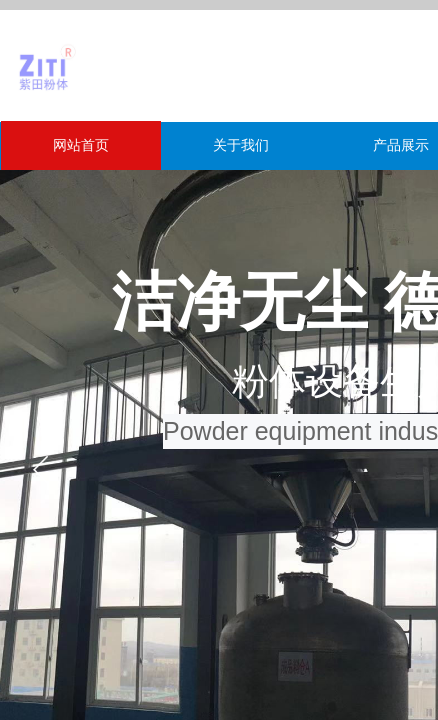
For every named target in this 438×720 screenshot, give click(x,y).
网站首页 (81, 145)
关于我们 (241, 145)
